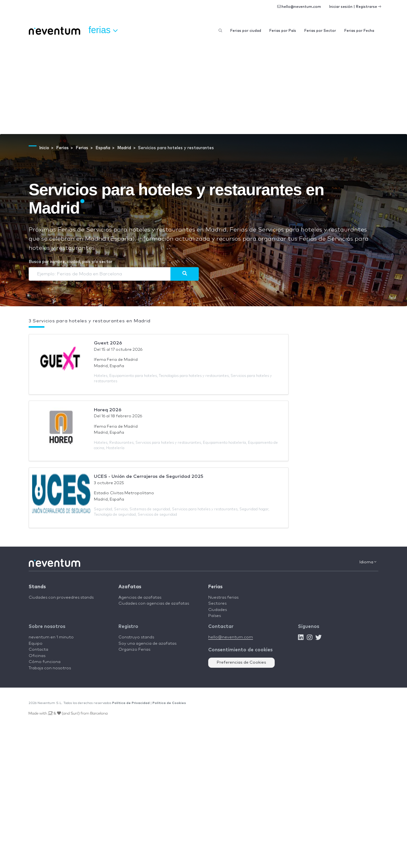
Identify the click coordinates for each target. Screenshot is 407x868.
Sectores (217, 604)
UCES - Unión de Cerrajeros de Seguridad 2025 (149, 476)
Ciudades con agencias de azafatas (154, 604)
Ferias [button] (103, 30)
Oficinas (37, 656)
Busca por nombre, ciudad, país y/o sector (71, 262)
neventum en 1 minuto (51, 637)
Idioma (368, 562)
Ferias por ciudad (246, 31)
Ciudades (218, 610)
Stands (37, 587)
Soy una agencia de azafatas (147, 644)
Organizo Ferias (134, 650)
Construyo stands (136, 637)
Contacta (38, 650)
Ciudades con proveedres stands (61, 598)
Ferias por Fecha (359, 31)
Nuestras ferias (223, 598)
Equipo (36, 644)
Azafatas (130, 587)
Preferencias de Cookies (241, 663)
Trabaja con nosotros (50, 668)
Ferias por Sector (320, 31)
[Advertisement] (203, 87)
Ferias (215, 587)
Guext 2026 (108, 343)
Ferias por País (283, 31)
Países (215, 616)
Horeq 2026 (108, 410)
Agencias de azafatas (140, 598)
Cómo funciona (45, 662)
